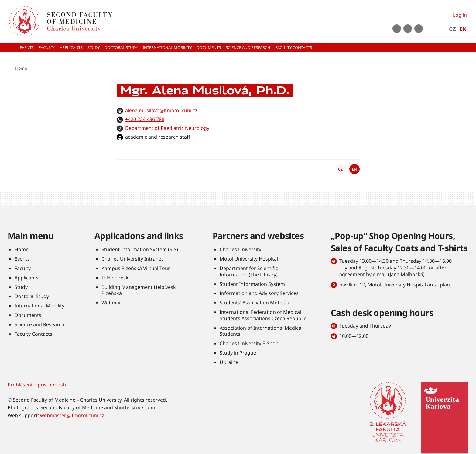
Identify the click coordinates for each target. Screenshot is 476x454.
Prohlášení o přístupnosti (37, 385)
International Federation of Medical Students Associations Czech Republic (263, 315)
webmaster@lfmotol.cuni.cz (72, 415)
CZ (452, 29)
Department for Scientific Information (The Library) (249, 271)
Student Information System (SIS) (140, 249)
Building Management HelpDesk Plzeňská (139, 290)
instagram (408, 29)
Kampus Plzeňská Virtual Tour (136, 268)
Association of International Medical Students (261, 331)
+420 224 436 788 (145, 119)
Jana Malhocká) (407, 274)
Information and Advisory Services (259, 293)
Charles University (240, 249)
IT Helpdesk (115, 278)
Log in (460, 15)
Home (21, 68)
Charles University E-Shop (249, 343)
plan (445, 285)
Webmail (111, 303)
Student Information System (252, 284)
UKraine (229, 362)
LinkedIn (419, 29)
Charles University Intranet (132, 259)
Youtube (397, 29)
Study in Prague (238, 353)
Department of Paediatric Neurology (167, 128)
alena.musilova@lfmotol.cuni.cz (161, 110)
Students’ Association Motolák (254, 303)
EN (463, 29)
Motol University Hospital (249, 259)
